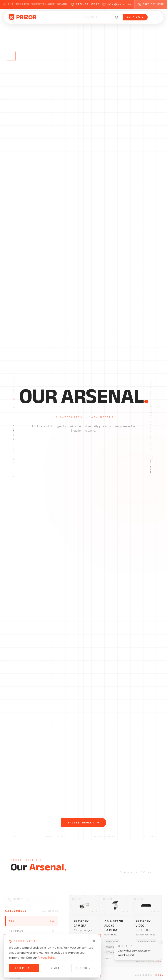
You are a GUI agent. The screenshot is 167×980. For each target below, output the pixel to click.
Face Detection (83, 948)
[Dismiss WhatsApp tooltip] (161, 942)
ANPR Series (81, 937)
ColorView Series (83, 942)
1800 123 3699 (151, 4)
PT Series (111, 952)
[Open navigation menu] (154, 17)
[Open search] (117, 17)
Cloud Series (112, 942)
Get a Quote (135, 17)
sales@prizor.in (117, 4)
